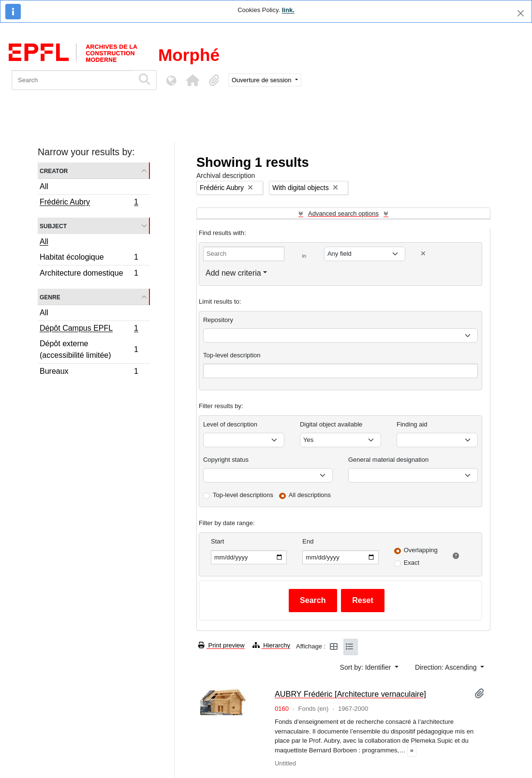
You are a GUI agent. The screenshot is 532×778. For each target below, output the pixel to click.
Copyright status (226, 460)
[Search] (73, 80)
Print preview (222, 645)
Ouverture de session (262, 80)
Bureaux (89, 372)
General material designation (388, 460)
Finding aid (412, 424)
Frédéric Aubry (89, 203)
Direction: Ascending (447, 667)
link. (288, 10)
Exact (412, 563)
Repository (218, 320)
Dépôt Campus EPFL (89, 329)
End (308, 541)
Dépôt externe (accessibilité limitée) (89, 349)
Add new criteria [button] (233, 273)
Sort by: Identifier (367, 667)
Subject (53, 226)
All (44, 186)
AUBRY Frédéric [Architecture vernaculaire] (350, 694)
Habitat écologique (89, 258)
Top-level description (232, 355)
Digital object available (331, 424)
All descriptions (310, 495)
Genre (50, 297)
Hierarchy (271, 645)
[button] (192, 80)
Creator (54, 170)
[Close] (521, 13)
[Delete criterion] (423, 254)
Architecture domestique (89, 274)
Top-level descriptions (243, 495)
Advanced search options (343, 213)
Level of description (230, 424)
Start (217, 541)
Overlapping (421, 550)
